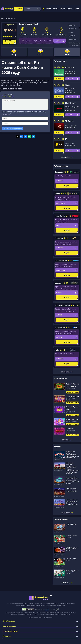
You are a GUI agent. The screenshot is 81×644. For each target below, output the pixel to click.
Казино (48, 9)
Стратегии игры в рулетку (71, 536)
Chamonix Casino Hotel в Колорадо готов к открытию (71, 490)
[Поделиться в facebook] (21, 136)
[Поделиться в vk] (25, 136)
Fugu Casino (60, 328)
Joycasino (58, 283)
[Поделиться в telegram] (33, 136)
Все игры (67, 440)
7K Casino (69, 121)
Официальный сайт (9, 42)
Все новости (67, 513)
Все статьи (67, 583)
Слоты (55, 9)
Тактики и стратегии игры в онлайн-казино (72, 572)
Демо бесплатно (73, 392)
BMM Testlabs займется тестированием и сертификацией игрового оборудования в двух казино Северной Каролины (72, 468)
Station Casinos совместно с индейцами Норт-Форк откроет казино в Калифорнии (72, 455)
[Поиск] (39, 9)
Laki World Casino (62, 305)
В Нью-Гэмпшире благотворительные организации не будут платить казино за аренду (73, 480)
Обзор (14, 52)
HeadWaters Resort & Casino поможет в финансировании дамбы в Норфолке (72, 502)
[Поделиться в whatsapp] (29, 136)
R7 (66, 139)
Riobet (57, 194)
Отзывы (70, 9)
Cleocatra (70, 429)
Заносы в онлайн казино (71, 525)
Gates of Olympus (73, 397)
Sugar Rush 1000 (72, 419)
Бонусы (62, 9)
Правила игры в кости (71, 559)
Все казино (67, 157)
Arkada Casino (61, 261)
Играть (59, 79)
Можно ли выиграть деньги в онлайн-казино (72, 549)
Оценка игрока (7, 94)
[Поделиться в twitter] (17, 136)
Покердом (69, 67)
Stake (67, 85)
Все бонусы (67, 372)
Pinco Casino (70, 103)
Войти (77, 9)
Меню (18, 9)
